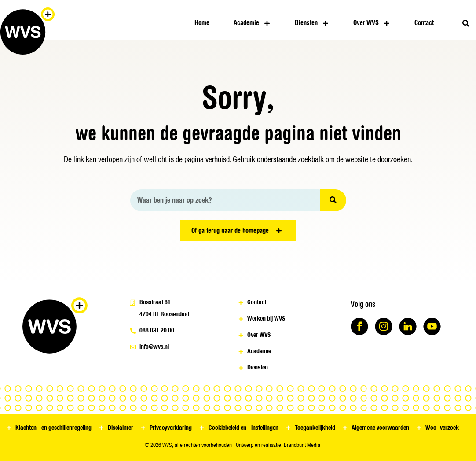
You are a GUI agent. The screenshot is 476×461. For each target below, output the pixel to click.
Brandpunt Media (302, 445)
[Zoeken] (333, 200)
